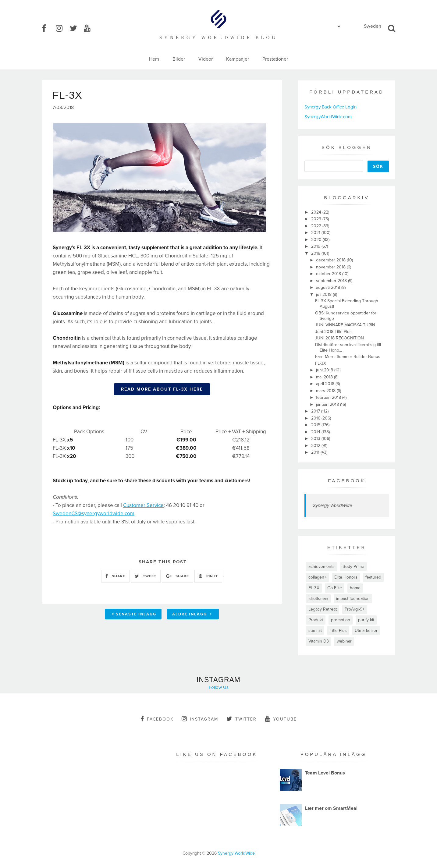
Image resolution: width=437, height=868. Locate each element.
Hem (154, 59)
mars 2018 (326, 391)
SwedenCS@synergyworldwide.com (94, 514)
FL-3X (321, 363)
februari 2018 (329, 397)
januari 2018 (328, 404)
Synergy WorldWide (332, 505)
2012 (316, 446)
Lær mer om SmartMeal (331, 808)
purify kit (366, 620)
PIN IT (208, 576)
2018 (316, 253)
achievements (322, 567)
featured (373, 577)
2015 (316, 425)
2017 (316, 411)
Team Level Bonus (325, 773)
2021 (316, 233)
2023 (317, 219)
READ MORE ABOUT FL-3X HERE (162, 389)
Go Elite (335, 588)
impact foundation (353, 599)
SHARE (115, 576)
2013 (316, 439)
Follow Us (219, 687)
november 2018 (331, 267)
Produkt (316, 620)
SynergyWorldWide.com (328, 117)
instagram (200, 719)
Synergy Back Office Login (330, 107)
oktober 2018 (329, 274)
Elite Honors (346, 577)
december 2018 (331, 260)
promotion (341, 620)
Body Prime (353, 567)
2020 (317, 240)
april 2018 (326, 384)
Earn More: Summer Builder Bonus (348, 357)
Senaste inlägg (134, 614)
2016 (316, 418)
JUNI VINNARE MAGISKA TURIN (345, 325)
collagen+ (317, 577)
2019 (316, 246)
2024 (317, 212)
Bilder (179, 59)
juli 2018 (324, 294)
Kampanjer (238, 59)
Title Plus (338, 631)
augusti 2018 (329, 287)
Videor (206, 59)
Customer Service (143, 505)
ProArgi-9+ (355, 609)
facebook (157, 719)
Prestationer (275, 59)
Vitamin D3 (319, 641)
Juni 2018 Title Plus (333, 332)
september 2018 (332, 281)
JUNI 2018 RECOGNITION (339, 338)
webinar (344, 641)
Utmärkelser (366, 631)
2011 (316, 452)
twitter (242, 719)
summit (315, 631)
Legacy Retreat (323, 609)
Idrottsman (318, 599)
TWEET (146, 576)
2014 (316, 432)
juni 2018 (325, 370)
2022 (317, 226)
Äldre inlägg (192, 614)
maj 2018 (325, 377)
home (355, 588)
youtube (281, 719)
